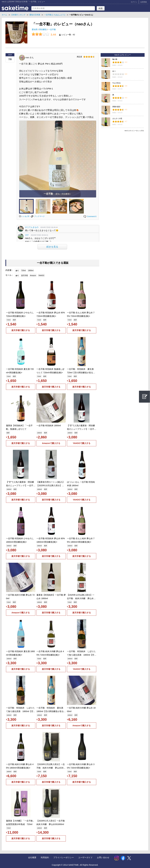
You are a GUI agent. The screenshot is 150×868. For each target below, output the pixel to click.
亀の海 (115, 59)
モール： (10, 275)
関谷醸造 (43, 30)
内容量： (10, 270)
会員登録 (144, 2)
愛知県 (35, 30)
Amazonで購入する (51, 443)
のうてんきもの (32, 227)
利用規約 (45, 857)
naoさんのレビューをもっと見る (134, 131)
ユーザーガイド (85, 857)
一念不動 (52, 30)
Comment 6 (90, 216)
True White (117, 83)
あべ (114, 71)
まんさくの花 (117, 118)
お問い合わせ (103, 857)
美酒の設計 (116, 107)
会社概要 (32, 857)
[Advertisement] (123, 153)
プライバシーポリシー (64, 857)
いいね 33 (24, 216)
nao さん (30, 57)
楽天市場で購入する (21, 330)
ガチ (27, 235)
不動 (26, 64)
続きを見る (52, 247)
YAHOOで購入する (82, 443)
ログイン (134, 2)
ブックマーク (38, 216)
